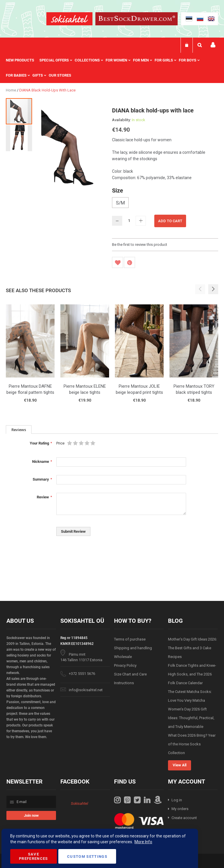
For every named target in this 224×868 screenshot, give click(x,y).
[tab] (19, 429)
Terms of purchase (130, 639)
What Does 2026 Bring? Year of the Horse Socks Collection (192, 744)
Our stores (60, 75)
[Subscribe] (31, 815)
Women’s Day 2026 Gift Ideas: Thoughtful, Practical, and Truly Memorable (191, 718)
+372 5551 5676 (82, 674)
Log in (177, 800)
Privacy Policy (125, 665)
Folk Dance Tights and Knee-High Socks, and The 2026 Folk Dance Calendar (192, 674)
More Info (143, 842)
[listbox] (165, 203)
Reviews (19, 430)
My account (213, 45)
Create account (184, 818)
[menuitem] (23, 60)
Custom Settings (87, 856)
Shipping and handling (133, 648)
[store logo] (69, 20)
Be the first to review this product (140, 245)
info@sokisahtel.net (86, 690)
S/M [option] (120, 203)
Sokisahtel (79, 803)
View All (180, 765)
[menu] (112, 68)
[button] (19, 138)
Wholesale (123, 657)
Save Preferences (34, 856)
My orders (180, 809)
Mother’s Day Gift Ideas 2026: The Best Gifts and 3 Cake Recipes (192, 648)
